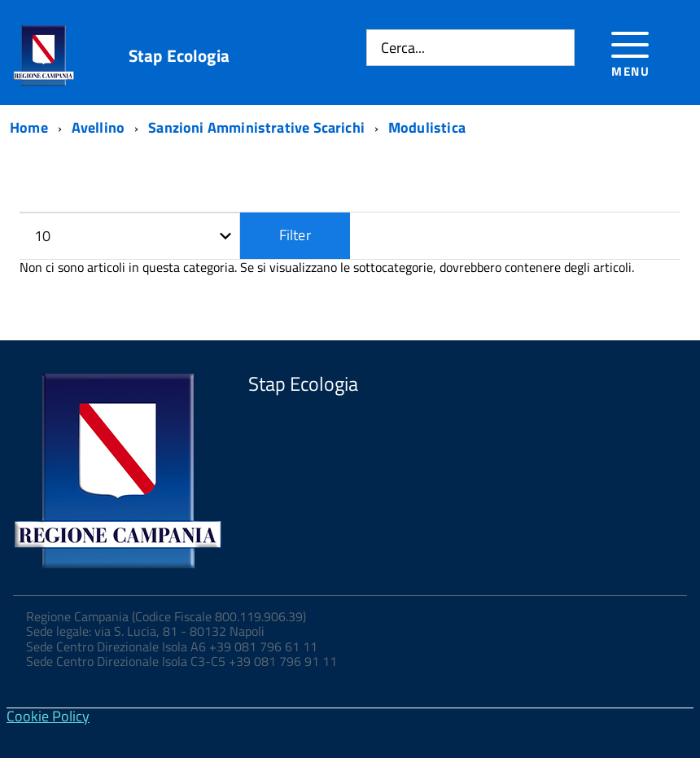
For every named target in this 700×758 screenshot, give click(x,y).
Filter (295, 235)
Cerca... (403, 48)
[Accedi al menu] (630, 52)
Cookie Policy (48, 716)
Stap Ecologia (179, 56)
